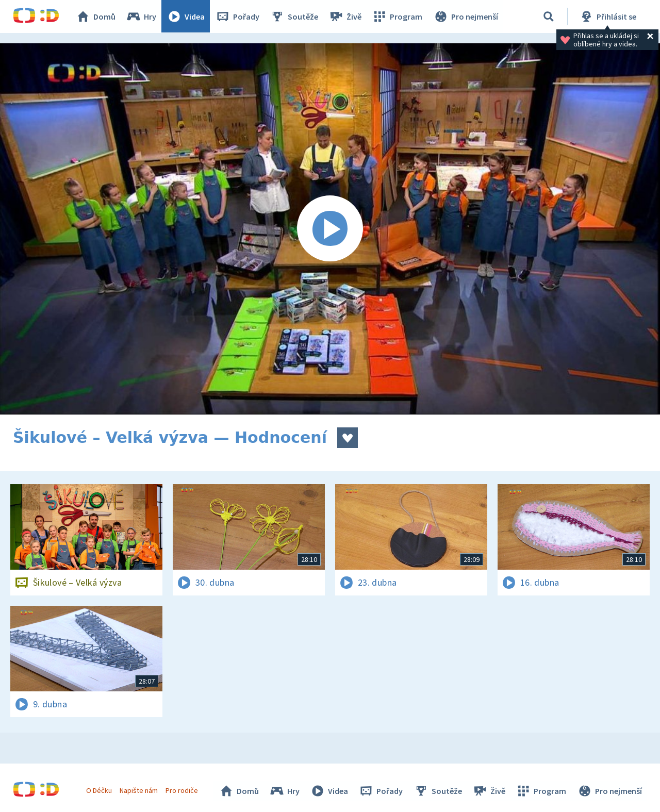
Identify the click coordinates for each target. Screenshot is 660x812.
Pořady (238, 16)
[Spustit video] (330, 229)
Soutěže (294, 16)
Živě (345, 16)
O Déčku (99, 790)
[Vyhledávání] (549, 16)
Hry (142, 16)
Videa (186, 16)
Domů (96, 16)
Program (398, 16)
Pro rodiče (182, 790)
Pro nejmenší (466, 16)
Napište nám (139, 790)
